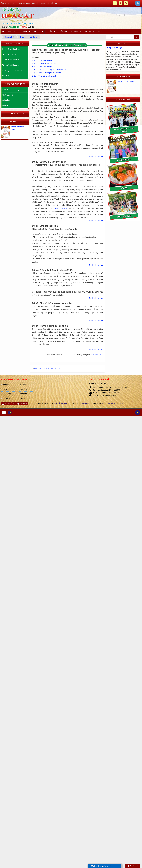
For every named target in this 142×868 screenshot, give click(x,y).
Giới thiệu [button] (13, 32)
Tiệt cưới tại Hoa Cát (11, 65)
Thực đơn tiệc (8, 95)
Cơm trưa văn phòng (11, 90)
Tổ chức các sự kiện (11, 60)
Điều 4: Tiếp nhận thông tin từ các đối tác (49, 70)
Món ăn (5, 106)
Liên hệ (23, 398)
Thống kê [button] (89, 32)
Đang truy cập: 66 (20, 404)
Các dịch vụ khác (9, 76)
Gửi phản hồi (133, 866)
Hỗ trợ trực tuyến (102, 866)
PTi (103, 403)
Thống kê (24, 394)
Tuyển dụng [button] (63, 31)
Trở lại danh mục (96, 157)
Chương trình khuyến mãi (13, 70)
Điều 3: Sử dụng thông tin (43, 67)
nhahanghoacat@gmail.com (46, 3)
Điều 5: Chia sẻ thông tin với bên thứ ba (48, 73)
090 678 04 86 (24, 3)
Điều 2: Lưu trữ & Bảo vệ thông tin (46, 63)
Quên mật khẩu (62, 208)
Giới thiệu (6, 384)
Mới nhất (15, 122)
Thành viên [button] (76, 32)
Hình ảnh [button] (50, 32)
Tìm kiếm (6, 398)
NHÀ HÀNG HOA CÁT (62, 403)
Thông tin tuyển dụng (125, 81)
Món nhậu (6, 100)
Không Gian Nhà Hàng (11, 49)
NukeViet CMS (97, 355)
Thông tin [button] (25, 32)
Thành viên (7, 394)
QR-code (6, 404)
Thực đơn (6, 389)
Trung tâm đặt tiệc (114, 48)
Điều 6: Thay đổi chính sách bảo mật (47, 76)
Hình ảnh (23, 389)
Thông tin (23, 384)
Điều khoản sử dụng (115, 403)
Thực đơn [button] (38, 32)
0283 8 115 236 (10, 3)
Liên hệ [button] (100, 31)
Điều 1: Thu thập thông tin (43, 60)
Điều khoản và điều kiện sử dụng (48, 368)
